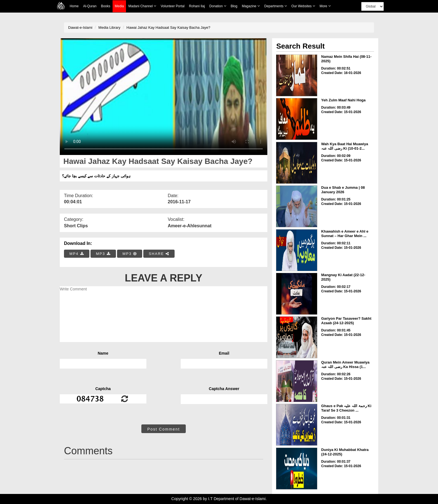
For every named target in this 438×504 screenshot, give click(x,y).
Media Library (109, 28)
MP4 (77, 254)
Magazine (251, 6)
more (325, 6)
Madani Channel (142, 6)
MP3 (103, 254)
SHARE (159, 254)
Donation (218, 6)
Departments (276, 6)
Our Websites (303, 6)
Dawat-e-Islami (80, 28)
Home (74, 6)
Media (119, 6)
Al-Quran (90, 6)
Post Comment (164, 429)
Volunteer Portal (172, 6)
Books (105, 6)
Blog (234, 6)
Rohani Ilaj (197, 6)
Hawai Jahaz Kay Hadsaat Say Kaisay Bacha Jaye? (168, 28)
